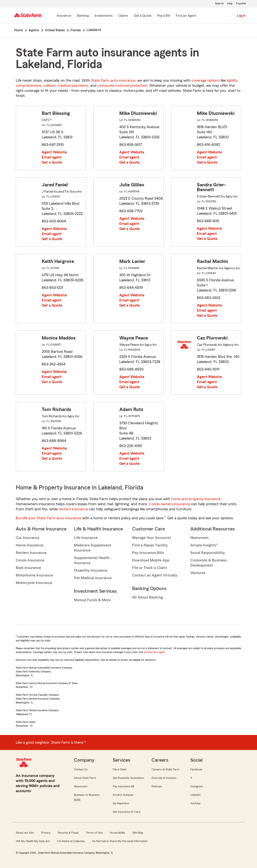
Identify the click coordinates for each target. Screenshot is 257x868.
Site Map (138, 833)
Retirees (157, 786)
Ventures (198, 573)
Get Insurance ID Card (127, 812)
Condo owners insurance (169, 504)
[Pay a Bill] (164, 16)
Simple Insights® (204, 545)
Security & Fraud (68, 833)
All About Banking (148, 597)
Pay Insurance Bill (123, 786)
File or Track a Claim (149, 568)
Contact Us (81, 769)
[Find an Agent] (186, 16)
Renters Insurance (31, 553)
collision (49, 86)
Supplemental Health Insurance (92, 560)
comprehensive (28, 86)
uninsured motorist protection (122, 86)
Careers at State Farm (165, 769)
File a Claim (120, 769)
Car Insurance (28, 538)
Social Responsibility (208, 553)
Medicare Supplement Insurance (93, 548)
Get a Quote (52, 162)
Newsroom (199, 538)
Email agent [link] (52, 157)
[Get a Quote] (143, 16)
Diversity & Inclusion (164, 778)
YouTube (195, 803)
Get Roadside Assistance (128, 778)
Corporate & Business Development (209, 563)
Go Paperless (121, 803)
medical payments (73, 86)
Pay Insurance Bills (148, 553)
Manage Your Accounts (152, 538)
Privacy (46, 833)
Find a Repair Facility (150, 545)
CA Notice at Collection (71, 841)
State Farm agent (156, 652)
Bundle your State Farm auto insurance (48, 518)
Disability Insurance (91, 570)
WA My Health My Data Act (33, 841)
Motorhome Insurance (34, 575)
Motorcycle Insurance (34, 583)
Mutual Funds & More (92, 600)
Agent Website (54, 152)
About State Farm (85, 778)
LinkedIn (195, 795)
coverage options (206, 80)
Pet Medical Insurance (93, 578)
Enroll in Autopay (123, 795)
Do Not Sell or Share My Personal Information (120, 841)
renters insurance (73, 509)
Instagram (197, 786)
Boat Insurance (28, 568)
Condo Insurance (30, 560)
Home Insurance (29, 545)
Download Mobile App (151, 560)
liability (232, 80)
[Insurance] (64, 16)
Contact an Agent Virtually (155, 575)
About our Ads (25, 833)
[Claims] (123, 16)
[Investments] (104, 16)
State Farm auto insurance (113, 80)
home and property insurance (196, 499)
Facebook (196, 769)
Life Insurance (86, 538)
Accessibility (117, 833)
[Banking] (83, 16)
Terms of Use (94, 833)
